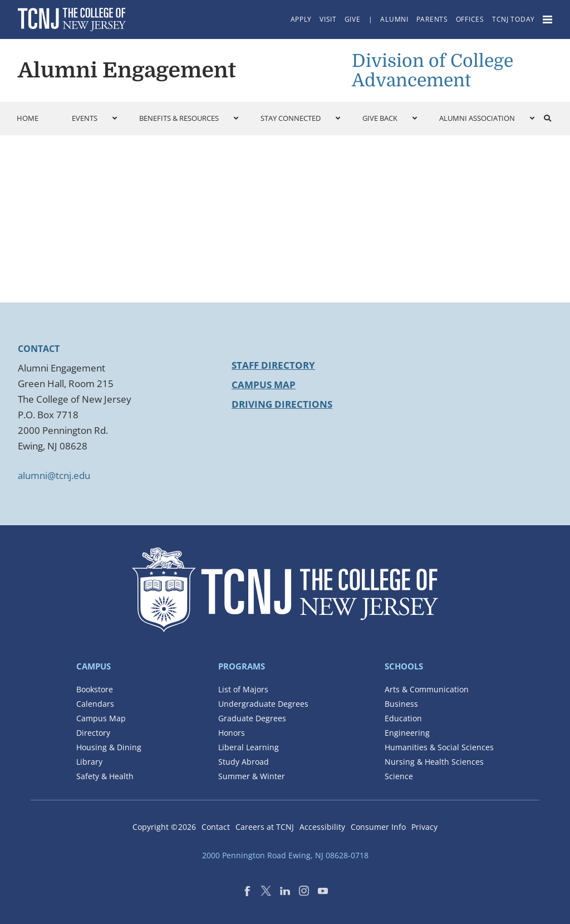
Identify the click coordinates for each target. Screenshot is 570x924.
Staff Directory (273, 365)
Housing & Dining (109, 747)
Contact (216, 827)
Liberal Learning (249, 747)
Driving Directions (282, 404)
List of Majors (243, 689)
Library (89, 762)
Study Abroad (244, 762)
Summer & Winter (252, 776)
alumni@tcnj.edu (54, 475)
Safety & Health (105, 776)
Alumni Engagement (127, 70)
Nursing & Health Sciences (434, 762)
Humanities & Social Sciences (439, 747)
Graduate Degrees (252, 718)
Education (403, 718)
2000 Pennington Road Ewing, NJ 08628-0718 (285, 855)
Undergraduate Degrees (263, 704)
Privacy (424, 827)
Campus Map (264, 385)
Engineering (407, 733)
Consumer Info (378, 827)
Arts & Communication (427, 689)
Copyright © (164, 827)
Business (401, 704)
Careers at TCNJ (265, 827)
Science (399, 776)
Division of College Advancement (433, 71)
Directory (93, 733)
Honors (232, 733)
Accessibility (322, 827)
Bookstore (95, 689)
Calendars (95, 704)
